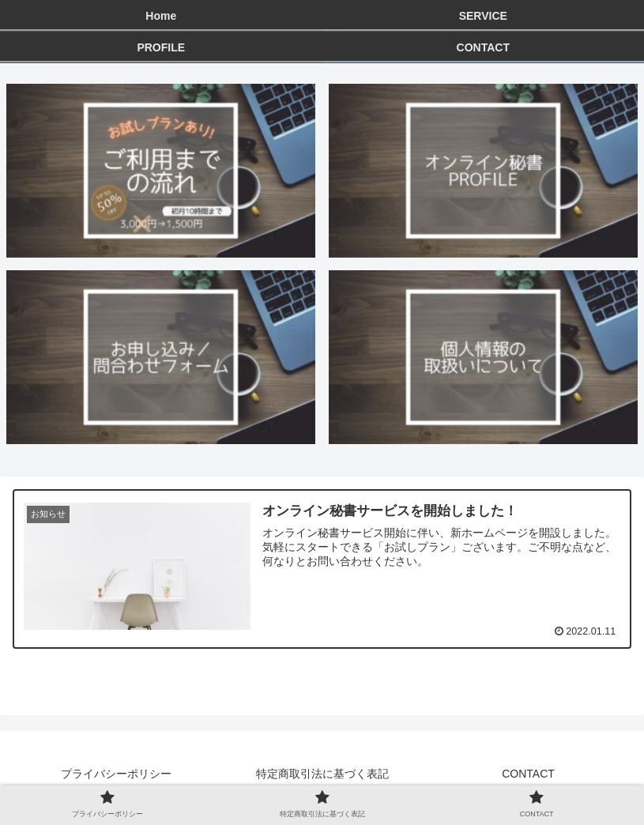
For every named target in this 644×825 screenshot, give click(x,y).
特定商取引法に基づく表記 (322, 774)
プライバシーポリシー (116, 774)
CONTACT (528, 774)
